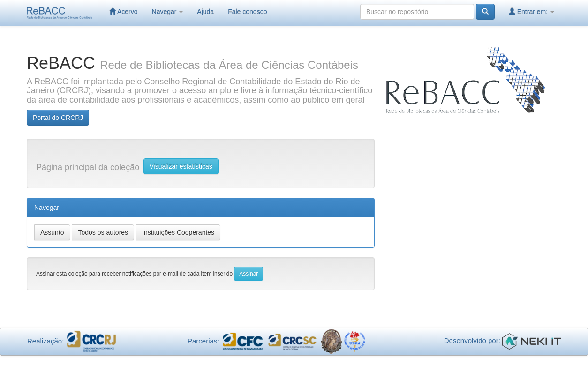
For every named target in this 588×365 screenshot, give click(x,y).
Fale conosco (247, 12)
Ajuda (205, 12)
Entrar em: (531, 11)
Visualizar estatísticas (181, 166)
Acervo (124, 11)
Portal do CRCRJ (58, 118)
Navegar (168, 12)
